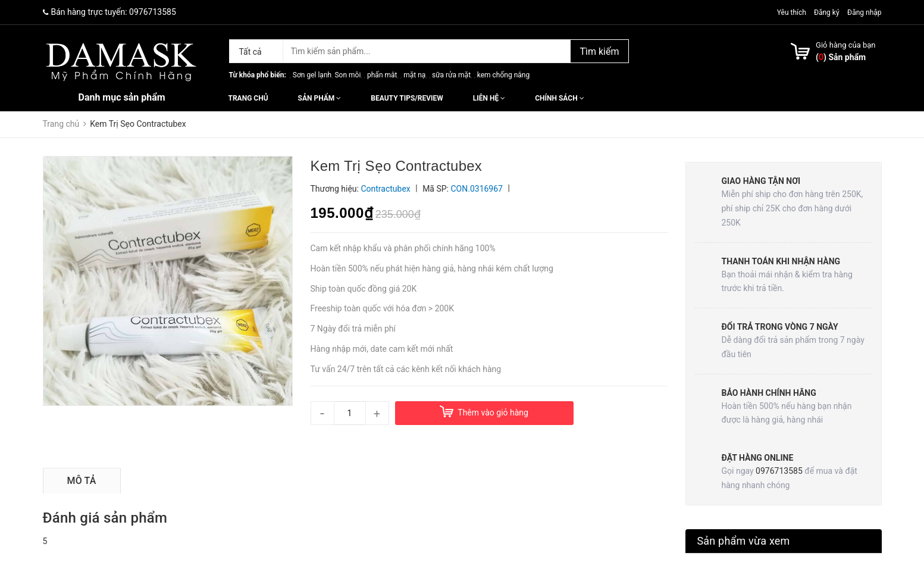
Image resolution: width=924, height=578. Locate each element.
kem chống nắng (503, 75)
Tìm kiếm (599, 51)
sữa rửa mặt (451, 75)
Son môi (347, 75)
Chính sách (559, 98)
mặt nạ (414, 75)
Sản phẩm (320, 98)
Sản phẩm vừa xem (744, 541)
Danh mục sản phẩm (122, 97)
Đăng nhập (864, 13)
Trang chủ (248, 98)
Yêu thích (793, 13)
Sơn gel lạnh (312, 75)
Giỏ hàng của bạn (845, 45)
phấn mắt (382, 75)
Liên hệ (489, 98)
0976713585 (153, 12)
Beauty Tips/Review (407, 98)
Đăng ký (827, 13)
